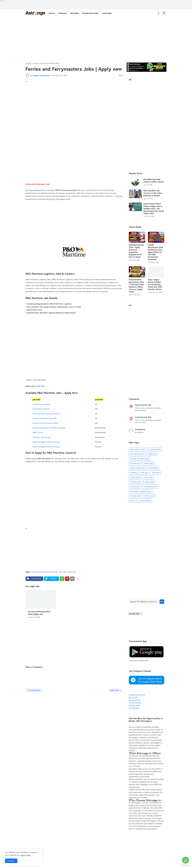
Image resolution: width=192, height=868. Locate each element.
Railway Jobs (134, 705)
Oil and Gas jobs (137, 454)
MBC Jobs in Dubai (138, 449)
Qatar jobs (149, 463)
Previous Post (35, 690)
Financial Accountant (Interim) (46, 414)
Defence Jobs (135, 700)
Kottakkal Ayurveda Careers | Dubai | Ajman (154, 181)
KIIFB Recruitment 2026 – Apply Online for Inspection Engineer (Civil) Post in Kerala (136, 251)
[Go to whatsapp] (186, 860)
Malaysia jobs (155, 449)
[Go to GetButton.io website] (186, 865)
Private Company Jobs (140, 459)
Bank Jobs (133, 698)
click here (41, 386)
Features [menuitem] (62, 13)
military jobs (136, 482)
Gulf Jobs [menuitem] (74, 13)
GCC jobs (63, 572)
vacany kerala (145, 500)
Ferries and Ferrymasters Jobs (46, 63)
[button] (159, 13)
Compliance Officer (41, 409)
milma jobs (149, 482)
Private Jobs (134, 708)
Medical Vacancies (137, 695)
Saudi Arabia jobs (138, 468)
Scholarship (153, 468)
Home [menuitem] (52, 13)
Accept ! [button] (11, 861)
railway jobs (135, 496)
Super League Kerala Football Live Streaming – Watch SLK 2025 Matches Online (155, 284)
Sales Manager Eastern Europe (46, 442)
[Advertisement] (96, 40)
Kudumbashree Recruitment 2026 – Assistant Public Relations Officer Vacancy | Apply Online (137, 286)
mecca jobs (135, 477)
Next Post (115, 690)
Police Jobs (152, 454)
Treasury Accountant (42, 437)
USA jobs (156, 473)
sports (133, 500)
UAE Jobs (144, 473)
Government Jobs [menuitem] (90, 13)
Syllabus (134, 473)
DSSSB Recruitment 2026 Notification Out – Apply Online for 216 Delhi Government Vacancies (156, 252)
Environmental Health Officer (46, 423)
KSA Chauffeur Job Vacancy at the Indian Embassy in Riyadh (153, 193)
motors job (135, 487)
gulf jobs (72, 572)
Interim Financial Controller (45, 418)
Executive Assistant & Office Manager (49, 428)
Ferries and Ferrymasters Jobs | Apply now (39, 613)
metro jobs (148, 477)
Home (28, 63)
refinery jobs (149, 496)
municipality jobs (150, 487)
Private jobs (135, 463)
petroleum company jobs (141, 491)
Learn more (25, 855)
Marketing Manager (41, 404)
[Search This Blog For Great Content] (144, 602)
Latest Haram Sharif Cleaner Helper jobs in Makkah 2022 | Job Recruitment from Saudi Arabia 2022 (154, 209)
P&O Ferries (38, 432)
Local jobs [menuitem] (107, 13)
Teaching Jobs (135, 703)
